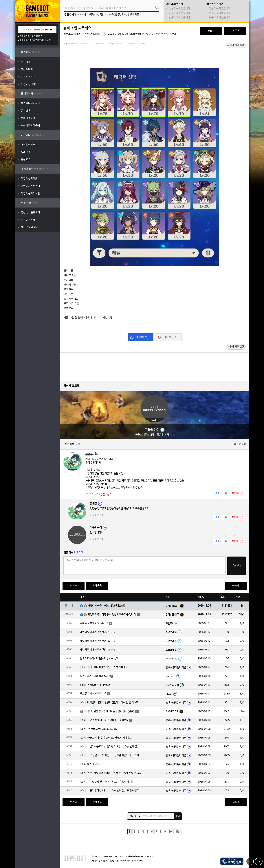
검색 (178, 816)
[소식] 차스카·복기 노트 (92, 764)
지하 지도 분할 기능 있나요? (94, 623)
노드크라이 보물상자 (87, 15)
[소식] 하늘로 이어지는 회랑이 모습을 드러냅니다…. (106, 738)
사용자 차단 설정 (236, 45)
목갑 (102, 15)
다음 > (178, 832)
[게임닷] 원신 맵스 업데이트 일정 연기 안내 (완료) (109, 711)
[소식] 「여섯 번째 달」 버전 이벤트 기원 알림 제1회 (107, 782)
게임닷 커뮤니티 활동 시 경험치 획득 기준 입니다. (112, 615)
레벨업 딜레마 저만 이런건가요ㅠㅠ (98, 632)
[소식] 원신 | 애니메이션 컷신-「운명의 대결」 (104, 667)
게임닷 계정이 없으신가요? (31, 36)
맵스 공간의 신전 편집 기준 (93, 694)
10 (170, 832)
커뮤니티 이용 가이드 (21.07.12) (105, 606)
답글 (103, 495)
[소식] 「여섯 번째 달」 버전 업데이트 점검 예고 (104, 720)
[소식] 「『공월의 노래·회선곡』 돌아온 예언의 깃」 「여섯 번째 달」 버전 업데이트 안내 (111, 755)
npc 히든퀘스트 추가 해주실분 (95, 685)
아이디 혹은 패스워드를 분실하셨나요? (36, 40)
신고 (174, 34)
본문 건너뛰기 (163, 34)
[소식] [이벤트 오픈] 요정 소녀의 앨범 (99, 729)
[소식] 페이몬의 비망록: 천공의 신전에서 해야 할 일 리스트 (109, 703)
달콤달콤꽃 (133, 15)
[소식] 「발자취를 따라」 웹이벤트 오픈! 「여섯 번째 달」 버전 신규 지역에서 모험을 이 (111, 747)
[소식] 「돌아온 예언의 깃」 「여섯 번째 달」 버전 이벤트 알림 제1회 (111, 791)
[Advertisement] (155, 56)
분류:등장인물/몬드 (116, 15)
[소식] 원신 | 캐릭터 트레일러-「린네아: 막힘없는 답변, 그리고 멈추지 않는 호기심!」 (111, 773)
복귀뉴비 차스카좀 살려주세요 (95, 676)
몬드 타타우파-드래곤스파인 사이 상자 (99, 659)
